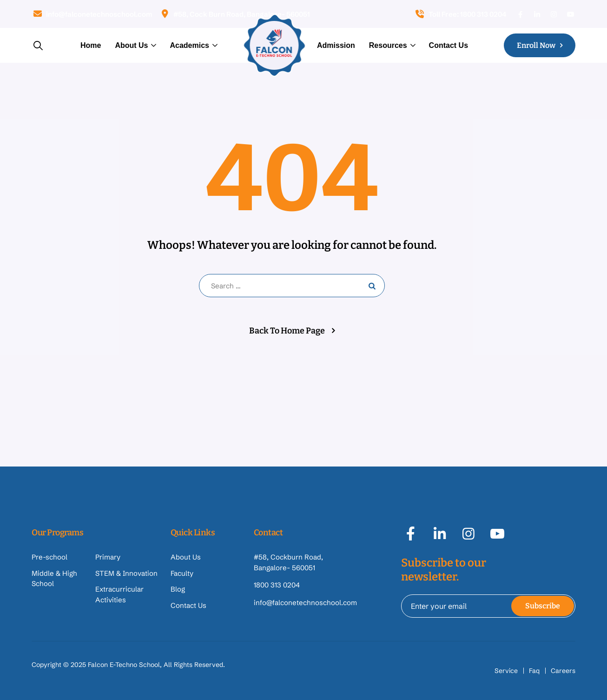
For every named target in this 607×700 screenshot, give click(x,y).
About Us (131, 45)
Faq (534, 671)
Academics (189, 45)
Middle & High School (54, 579)
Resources (388, 45)
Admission (336, 45)
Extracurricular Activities (119, 594)
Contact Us (449, 45)
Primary (108, 557)
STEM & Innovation (126, 573)
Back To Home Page (287, 331)
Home (91, 45)
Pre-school (49, 557)
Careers (563, 671)
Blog (178, 589)
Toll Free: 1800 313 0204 (460, 14)
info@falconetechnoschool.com (92, 14)
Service (506, 671)
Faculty (182, 573)
